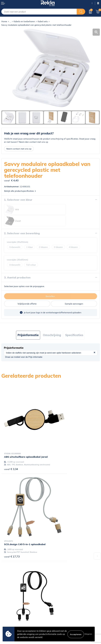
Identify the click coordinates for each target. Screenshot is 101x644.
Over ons (56, 570)
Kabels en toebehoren (24, 21)
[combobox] (39, 12)
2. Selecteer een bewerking (22, 222)
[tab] (28, 324)
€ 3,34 (11, 444)
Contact (5, 604)
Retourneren (7, 617)
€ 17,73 (61, 441)
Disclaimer (57, 613)
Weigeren (88, 634)
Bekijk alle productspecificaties (20, 191)
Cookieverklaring (60, 604)
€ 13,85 (12, 522)
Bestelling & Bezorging (12, 608)
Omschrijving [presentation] (52, 324)
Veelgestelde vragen (62, 587)
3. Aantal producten (17, 266)
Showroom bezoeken (62, 591)
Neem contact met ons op (19, 149)
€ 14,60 (61, 519)
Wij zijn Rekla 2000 (61, 578)
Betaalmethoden (9, 613)
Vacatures (57, 574)
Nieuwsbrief (58, 582)
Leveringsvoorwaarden (63, 617)
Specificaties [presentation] (74, 324)
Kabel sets (43, 21)
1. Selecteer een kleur (18, 200)
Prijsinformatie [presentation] (28, 324)
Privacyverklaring (60, 608)
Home (4, 21)
